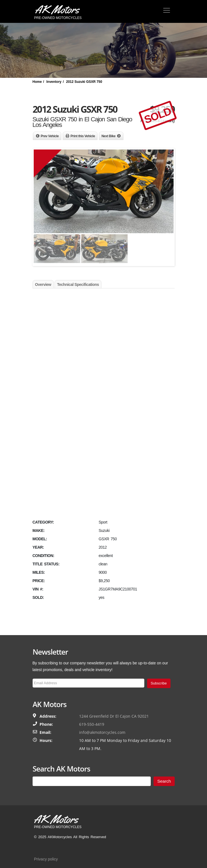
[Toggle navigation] (167, 10)
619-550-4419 (92, 724)
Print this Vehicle (83, 136)
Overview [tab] (43, 284)
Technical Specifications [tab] (78, 284)
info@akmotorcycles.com (102, 732)
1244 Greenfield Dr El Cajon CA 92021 (114, 716)
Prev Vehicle (50, 136)
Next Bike (108, 136)
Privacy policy (46, 859)
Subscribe (159, 683)
